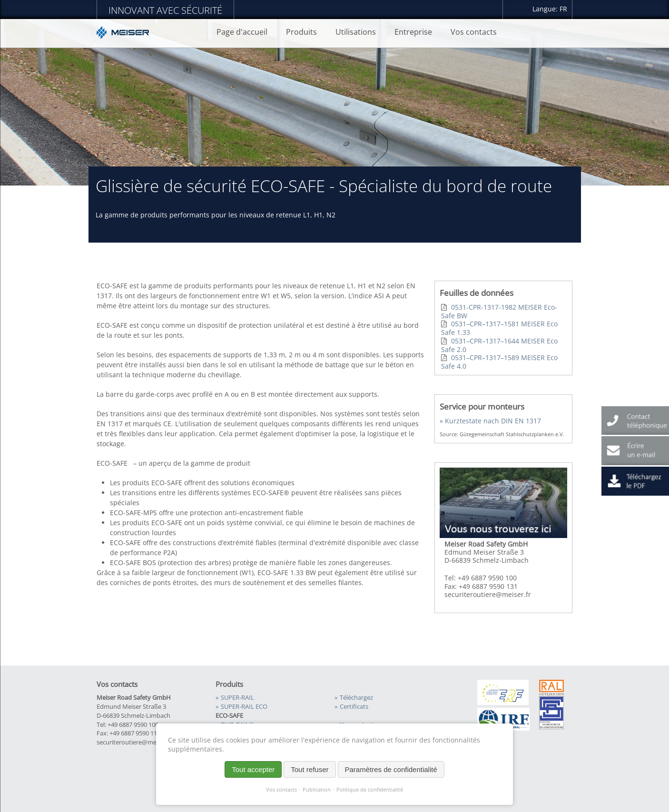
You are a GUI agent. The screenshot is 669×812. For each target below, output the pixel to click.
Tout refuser (310, 769)
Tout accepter (253, 769)
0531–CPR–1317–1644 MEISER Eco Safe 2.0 (499, 345)
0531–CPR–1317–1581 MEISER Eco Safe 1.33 (499, 328)
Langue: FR (550, 9)
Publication (317, 790)
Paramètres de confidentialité (391, 769)
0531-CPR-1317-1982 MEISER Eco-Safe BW (499, 311)
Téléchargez (356, 698)
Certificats (354, 707)
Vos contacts (281, 790)
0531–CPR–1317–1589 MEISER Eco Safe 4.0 (499, 362)
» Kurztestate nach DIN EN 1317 (490, 421)
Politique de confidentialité (370, 790)
